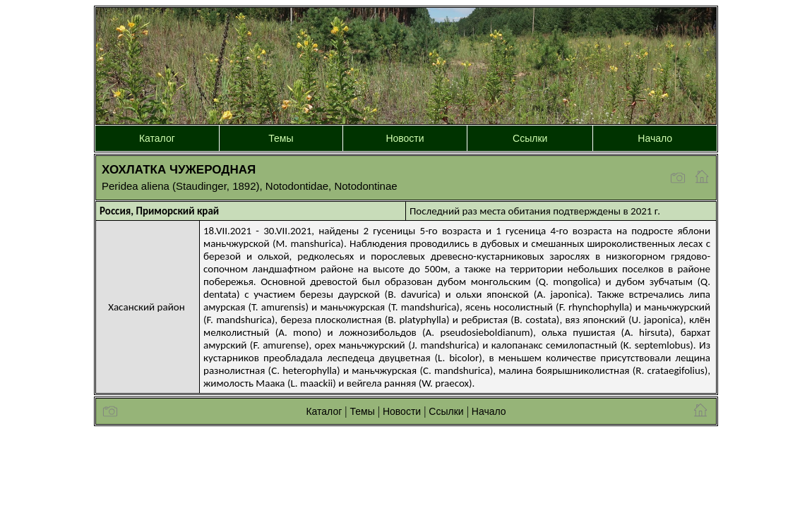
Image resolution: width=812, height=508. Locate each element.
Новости (405, 138)
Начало (655, 138)
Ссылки (530, 138)
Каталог (157, 138)
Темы (281, 138)
